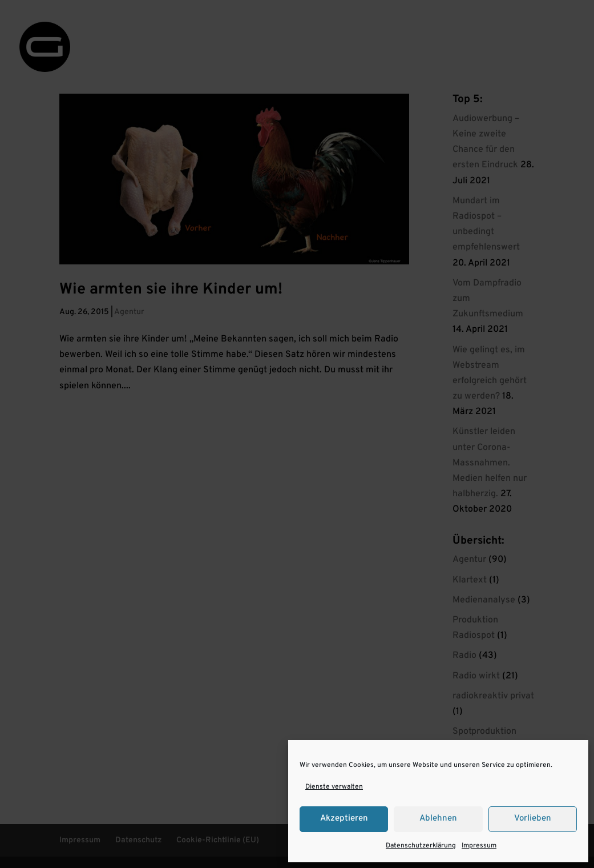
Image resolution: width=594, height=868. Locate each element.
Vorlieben (533, 819)
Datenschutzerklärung (421, 846)
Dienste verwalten (334, 787)
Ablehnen (438, 819)
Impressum (479, 846)
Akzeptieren (344, 819)
